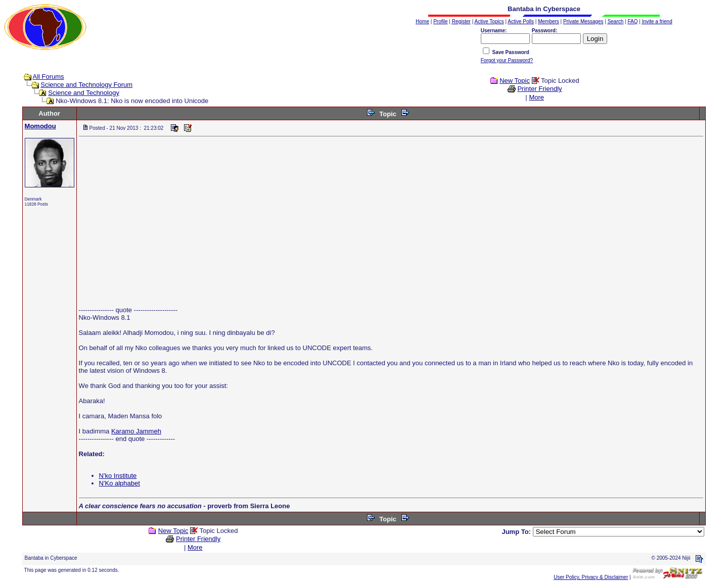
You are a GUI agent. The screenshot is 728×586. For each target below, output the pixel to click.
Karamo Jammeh (136, 431)
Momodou (40, 126)
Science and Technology (84, 93)
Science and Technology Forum (86, 85)
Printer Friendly (539, 89)
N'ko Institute (118, 476)
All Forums (49, 77)
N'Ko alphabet (120, 483)
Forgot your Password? (507, 60)
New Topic (515, 81)
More (536, 97)
